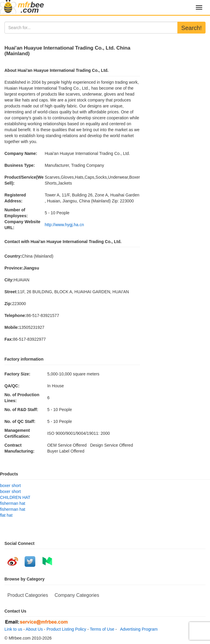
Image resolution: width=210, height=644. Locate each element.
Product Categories (28, 595)
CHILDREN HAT (15, 497)
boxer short (10, 486)
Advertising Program (138, 629)
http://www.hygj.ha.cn (64, 225)
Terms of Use (102, 629)
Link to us (13, 629)
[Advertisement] (175, 69)
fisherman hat (13, 503)
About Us (34, 629)
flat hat (6, 515)
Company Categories (77, 595)
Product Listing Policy (66, 629)
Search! (191, 28)
